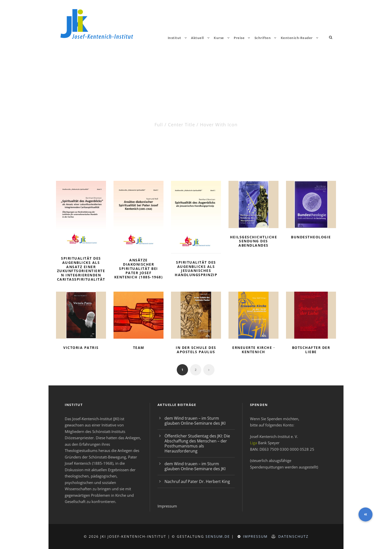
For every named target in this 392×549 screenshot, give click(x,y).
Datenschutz (293, 536)
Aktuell (197, 38)
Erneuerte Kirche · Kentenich (253, 350)
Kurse (219, 38)
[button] (365, 514)
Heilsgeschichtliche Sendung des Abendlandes (254, 241)
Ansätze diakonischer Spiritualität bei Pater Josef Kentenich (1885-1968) (139, 268)
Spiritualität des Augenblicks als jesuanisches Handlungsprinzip (196, 268)
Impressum (167, 506)
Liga (253, 443)
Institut (174, 38)
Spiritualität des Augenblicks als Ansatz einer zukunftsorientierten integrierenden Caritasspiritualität (81, 269)
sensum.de (218, 536)
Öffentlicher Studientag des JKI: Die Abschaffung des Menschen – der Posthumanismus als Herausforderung (197, 443)
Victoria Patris (81, 348)
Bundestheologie (311, 237)
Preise (239, 38)
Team (139, 348)
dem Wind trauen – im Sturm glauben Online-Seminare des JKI (195, 421)
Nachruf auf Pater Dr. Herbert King (197, 481)
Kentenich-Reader (297, 38)
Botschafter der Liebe (311, 350)
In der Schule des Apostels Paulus (196, 350)
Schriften (263, 38)
